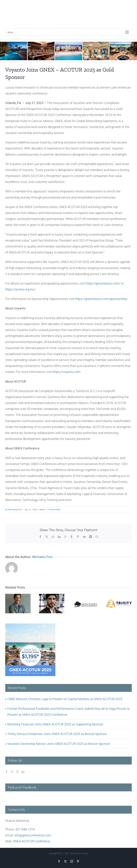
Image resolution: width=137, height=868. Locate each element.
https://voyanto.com (66, 372)
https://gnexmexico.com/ (103, 283)
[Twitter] (12, 772)
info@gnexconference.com (33, 835)
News (42, 510)
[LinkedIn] (23, 772)
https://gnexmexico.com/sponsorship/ (101, 299)
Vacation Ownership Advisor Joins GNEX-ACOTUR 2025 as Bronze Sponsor (59, 744)
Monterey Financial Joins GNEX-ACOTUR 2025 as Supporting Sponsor (55, 724)
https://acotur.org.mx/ (20, 289)
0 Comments (54, 510)
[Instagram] (17, 772)
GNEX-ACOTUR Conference (31, 841)
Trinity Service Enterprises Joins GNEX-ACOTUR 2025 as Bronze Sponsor (57, 734)
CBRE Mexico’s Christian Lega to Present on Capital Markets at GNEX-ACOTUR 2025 (65, 699)
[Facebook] (7, 772)
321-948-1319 (25, 829)
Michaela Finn (15, 510)
